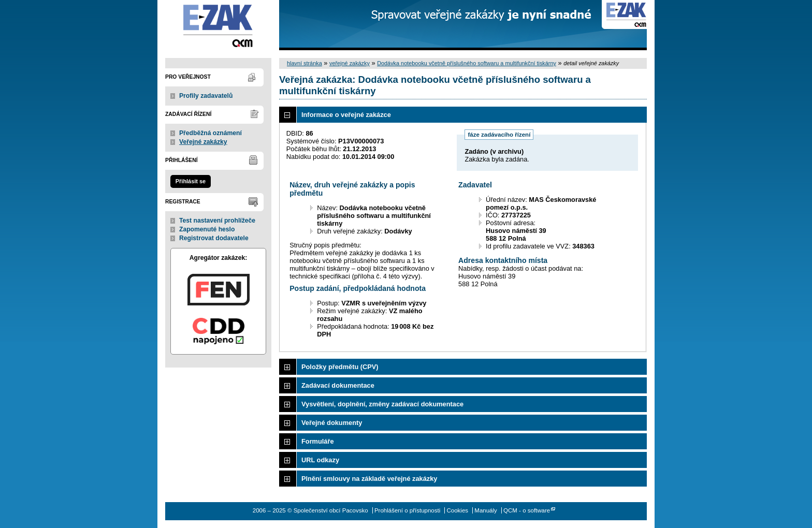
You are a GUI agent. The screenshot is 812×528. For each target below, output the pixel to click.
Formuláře (318, 441)
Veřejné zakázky (203, 142)
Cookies (457, 510)
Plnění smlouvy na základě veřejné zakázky (369, 479)
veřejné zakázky (350, 63)
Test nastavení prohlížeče (217, 221)
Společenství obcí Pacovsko (218, 25)
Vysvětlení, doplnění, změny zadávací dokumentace (382, 404)
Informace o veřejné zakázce (346, 115)
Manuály (486, 510)
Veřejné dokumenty (332, 423)
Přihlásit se (191, 181)
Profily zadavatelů (206, 96)
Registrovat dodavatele (214, 238)
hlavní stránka (304, 63)
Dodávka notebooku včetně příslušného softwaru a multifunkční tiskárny (467, 63)
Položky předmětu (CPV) (340, 367)
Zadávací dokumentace (338, 385)
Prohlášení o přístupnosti (407, 510)
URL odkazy (320, 460)
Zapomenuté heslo (207, 229)
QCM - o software (527, 510)
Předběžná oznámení (211, 133)
